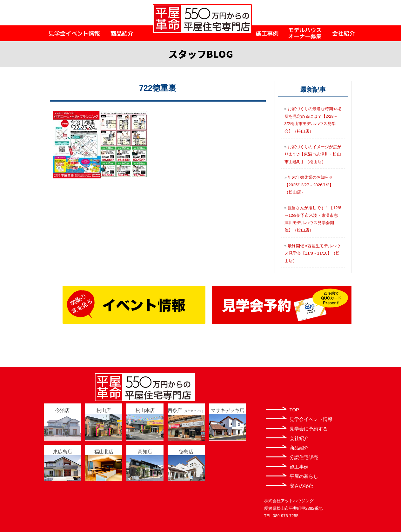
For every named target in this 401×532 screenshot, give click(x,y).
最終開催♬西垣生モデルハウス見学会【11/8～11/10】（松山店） (313, 253)
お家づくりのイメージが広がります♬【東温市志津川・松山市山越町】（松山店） (313, 154)
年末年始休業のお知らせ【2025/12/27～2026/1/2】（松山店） (309, 185)
